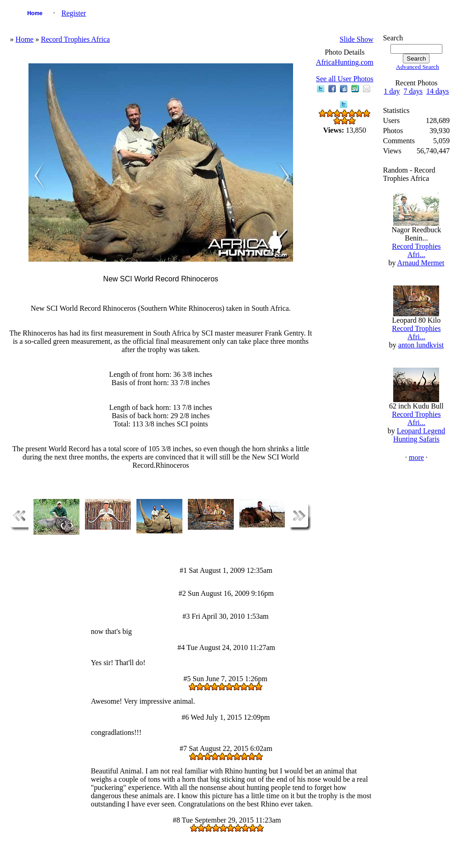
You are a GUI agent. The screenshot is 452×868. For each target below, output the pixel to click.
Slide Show (356, 39)
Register (74, 13)
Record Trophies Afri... (416, 250)
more (416, 457)
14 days (438, 91)
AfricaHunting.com (345, 62)
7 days (413, 91)
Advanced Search (418, 67)
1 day (392, 91)
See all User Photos (345, 79)
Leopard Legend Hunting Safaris (419, 435)
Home (35, 13)
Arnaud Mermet (421, 263)
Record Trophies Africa (75, 39)
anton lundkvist (421, 345)
